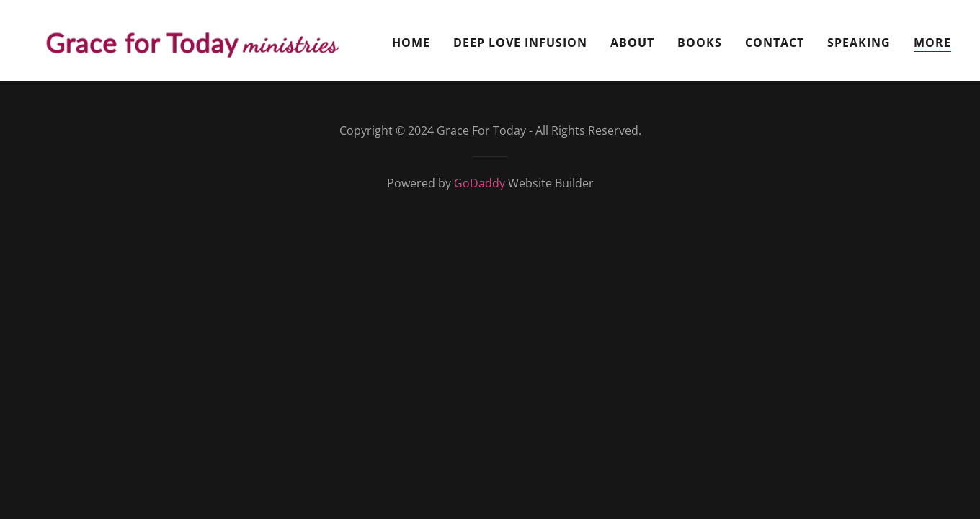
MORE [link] (932, 43)
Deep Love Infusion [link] (520, 43)
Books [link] (700, 43)
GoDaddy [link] (480, 183)
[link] (190, 39)
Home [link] (411, 43)
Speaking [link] (859, 43)
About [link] (632, 43)
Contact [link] (775, 43)
